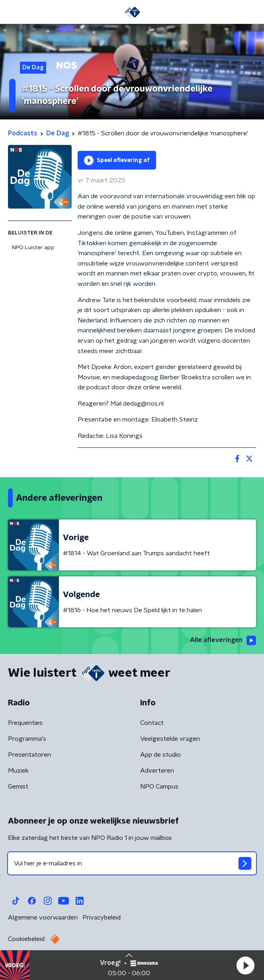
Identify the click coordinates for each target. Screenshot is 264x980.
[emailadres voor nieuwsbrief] (132, 863)
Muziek (18, 771)
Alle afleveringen (223, 640)
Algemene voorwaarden (43, 918)
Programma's (27, 739)
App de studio (160, 755)
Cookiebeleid (26, 939)
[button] (245, 965)
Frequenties (25, 723)
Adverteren (157, 771)
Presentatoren (29, 755)
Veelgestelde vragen (170, 739)
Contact (152, 723)
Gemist (18, 787)
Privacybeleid (102, 918)
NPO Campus (159, 787)
